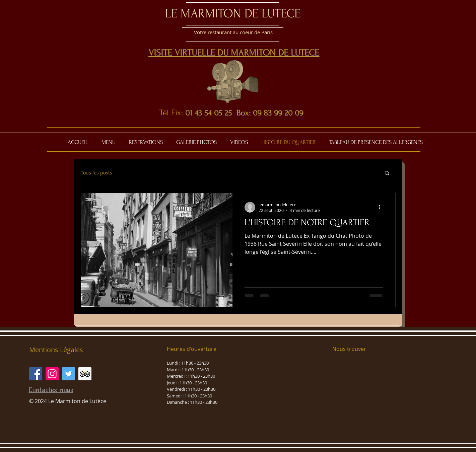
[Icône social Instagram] (52, 374)
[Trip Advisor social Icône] (85, 374)
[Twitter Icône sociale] (69, 374)
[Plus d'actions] (382, 207)
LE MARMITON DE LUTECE (233, 13)
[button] (387, 174)
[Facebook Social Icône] (36, 374)
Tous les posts (96, 173)
